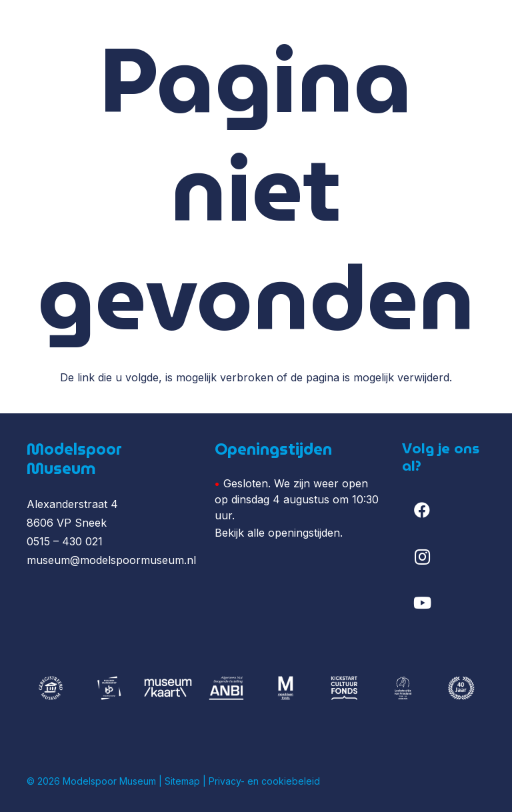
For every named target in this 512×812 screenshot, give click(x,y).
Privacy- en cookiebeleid (264, 781)
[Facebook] (422, 510)
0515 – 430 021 (65, 541)
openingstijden (304, 533)
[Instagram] (422, 557)
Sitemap (182, 781)
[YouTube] (422, 603)
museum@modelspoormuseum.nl (111, 560)
